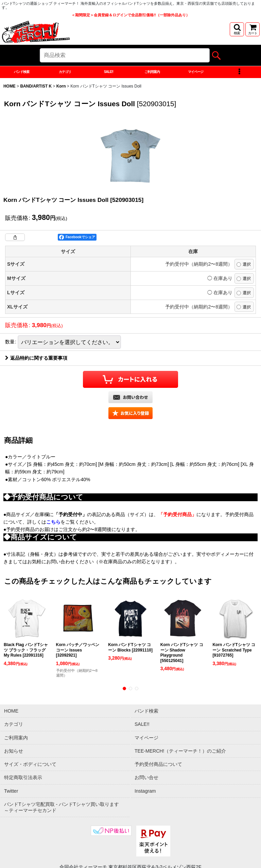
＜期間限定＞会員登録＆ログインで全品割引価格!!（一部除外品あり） (130, 15)
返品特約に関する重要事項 (36, 421)
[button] (237, 29)
